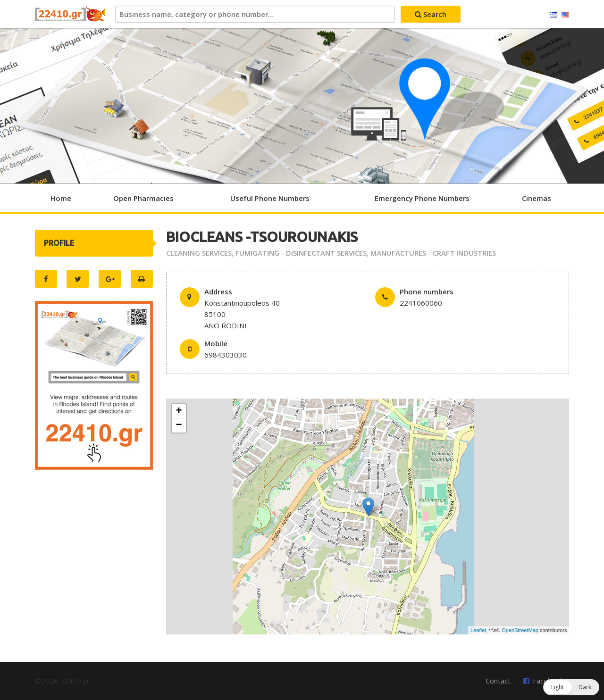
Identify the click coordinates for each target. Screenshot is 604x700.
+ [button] (179, 411)
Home (61, 198)
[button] (571, 687)
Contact (498, 681)
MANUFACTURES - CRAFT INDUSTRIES (433, 253)
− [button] (179, 425)
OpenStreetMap (520, 630)
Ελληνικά (554, 15)
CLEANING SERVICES (199, 253)
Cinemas (537, 198)
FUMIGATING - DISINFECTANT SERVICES (301, 253)
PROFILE (59, 243)
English (565, 15)
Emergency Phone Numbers (422, 198)
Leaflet (478, 630)
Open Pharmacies (143, 198)
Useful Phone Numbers (270, 198)
